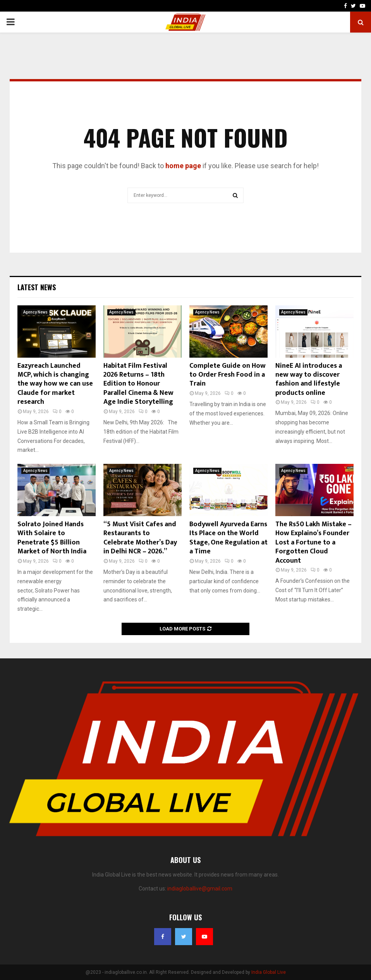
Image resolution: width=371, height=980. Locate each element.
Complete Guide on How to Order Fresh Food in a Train (228, 375)
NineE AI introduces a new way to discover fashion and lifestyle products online (309, 379)
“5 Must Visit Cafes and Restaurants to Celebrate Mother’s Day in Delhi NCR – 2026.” (140, 538)
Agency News (35, 312)
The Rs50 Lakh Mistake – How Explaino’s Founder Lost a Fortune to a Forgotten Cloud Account (313, 543)
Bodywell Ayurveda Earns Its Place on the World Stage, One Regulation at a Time (228, 538)
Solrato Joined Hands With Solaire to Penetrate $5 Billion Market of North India (52, 538)
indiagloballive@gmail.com (200, 889)
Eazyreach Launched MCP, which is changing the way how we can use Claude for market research (55, 384)
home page (183, 166)
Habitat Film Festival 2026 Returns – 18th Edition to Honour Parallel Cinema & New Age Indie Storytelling (138, 384)
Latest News (37, 287)
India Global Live (269, 972)
